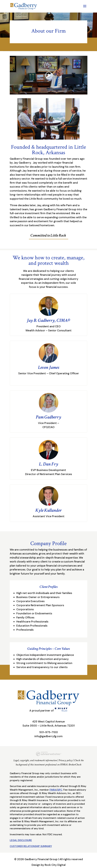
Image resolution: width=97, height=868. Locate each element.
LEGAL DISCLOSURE (21, 840)
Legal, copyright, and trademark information (35, 760)
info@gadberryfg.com (48, 736)
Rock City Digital (55, 865)
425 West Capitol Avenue (48, 722)
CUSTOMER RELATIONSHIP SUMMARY (31, 846)
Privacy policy (65, 760)
